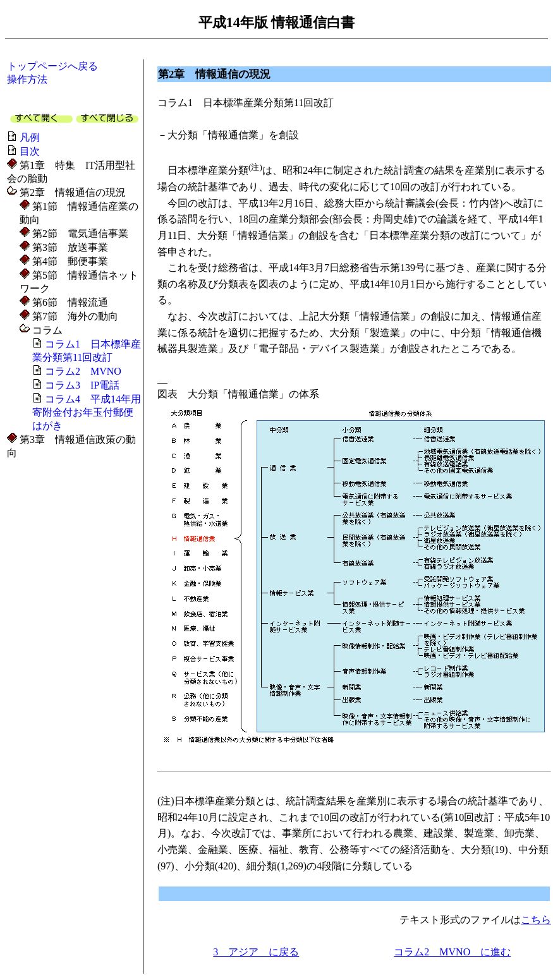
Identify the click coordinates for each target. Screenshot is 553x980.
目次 (30, 151)
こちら (536, 920)
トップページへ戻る (52, 66)
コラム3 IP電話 (82, 385)
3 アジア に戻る (256, 952)
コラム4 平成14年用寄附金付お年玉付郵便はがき (87, 412)
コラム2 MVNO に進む (452, 952)
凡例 (30, 137)
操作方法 (27, 79)
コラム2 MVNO (83, 371)
